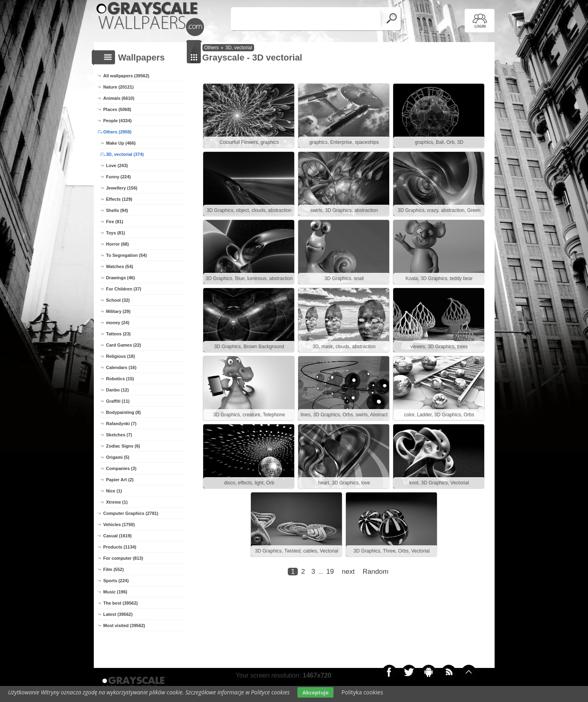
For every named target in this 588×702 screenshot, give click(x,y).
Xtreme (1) (117, 502)
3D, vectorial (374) (125, 154)
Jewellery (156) (122, 188)
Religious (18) (121, 356)
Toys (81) (116, 233)
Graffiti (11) (118, 401)
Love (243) (117, 165)
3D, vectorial (239, 48)
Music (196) (115, 592)
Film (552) (114, 569)
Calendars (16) (121, 367)
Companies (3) (121, 468)
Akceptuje (315, 692)
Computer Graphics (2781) (131, 513)
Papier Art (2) (120, 480)
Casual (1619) (118, 536)
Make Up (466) (121, 143)
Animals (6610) (119, 98)
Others (212, 48)
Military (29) (118, 311)
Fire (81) (115, 222)
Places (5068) (117, 109)
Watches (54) (120, 266)
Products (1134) (120, 547)
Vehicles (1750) (119, 524)
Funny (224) (119, 177)
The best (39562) (121, 603)
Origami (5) (118, 457)
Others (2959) (117, 132)
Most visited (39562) (124, 625)
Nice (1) (114, 491)
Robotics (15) (120, 379)
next (348, 572)
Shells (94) (117, 210)
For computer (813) (123, 558)
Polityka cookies (362, 692)
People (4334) (118, 121)
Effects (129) (119, 199)
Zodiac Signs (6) (123, 446)
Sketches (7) (119, 435)
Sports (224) (116, 581)
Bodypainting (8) (124, 412)
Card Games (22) (124, 345)
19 (330, 572)
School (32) (118, 300)
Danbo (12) (118, 390)
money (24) (118, 323)
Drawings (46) (121, 278)
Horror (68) (118, 244)
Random (376, 572)
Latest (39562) (118, 614)
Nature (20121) (119, 87)
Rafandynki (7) (121, 424)
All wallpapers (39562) (126, 76)
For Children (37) (124, 289)
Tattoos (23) (119, 334)
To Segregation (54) (127, 255)
